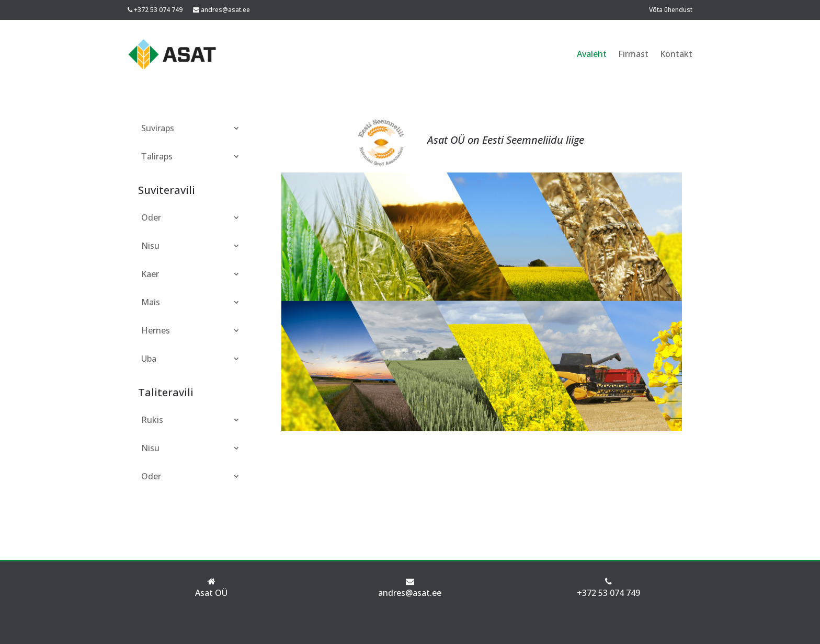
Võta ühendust (671, 10)
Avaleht (592, 54)
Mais (151, 302)
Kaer (150, 274)
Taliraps (157, 156)
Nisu (150, 246)
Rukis (152, 420)
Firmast (633, 54)
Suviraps (158, 128)
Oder (151, 217)
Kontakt (676, 54)
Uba (149, 359)
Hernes (156, 330)
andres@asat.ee (225, 10)
